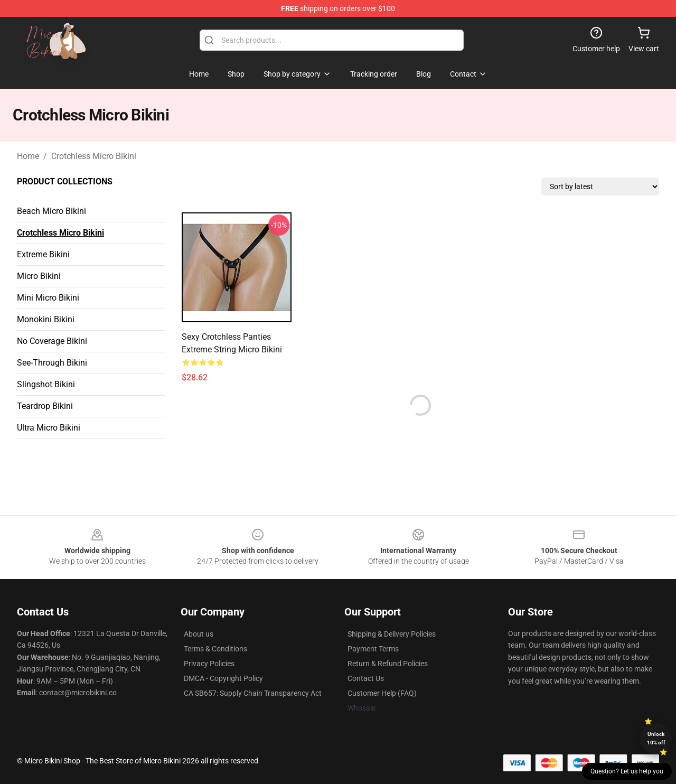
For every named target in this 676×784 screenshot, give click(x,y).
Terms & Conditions (215, 649)
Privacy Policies (209, 664)
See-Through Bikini (52, 363)
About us (199, 634)
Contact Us (366, 678)
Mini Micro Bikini (48, 298)
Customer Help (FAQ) (382, 693)
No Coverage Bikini (52, 341)
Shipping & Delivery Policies (392, 634)
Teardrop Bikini (45, 406)
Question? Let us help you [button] (627, 771)
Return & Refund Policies (388, 664)
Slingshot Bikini (46, 384)
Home (28, 156)
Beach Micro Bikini (51, 211)
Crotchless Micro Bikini (94, 156)
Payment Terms (373, 649)
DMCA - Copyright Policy (223, 678)
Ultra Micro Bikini (49, 428)
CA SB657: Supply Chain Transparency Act (253, 693)
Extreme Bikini (43, 254)
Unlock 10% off (656, 738)
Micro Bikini (39, 276)
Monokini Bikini (46, 319)
